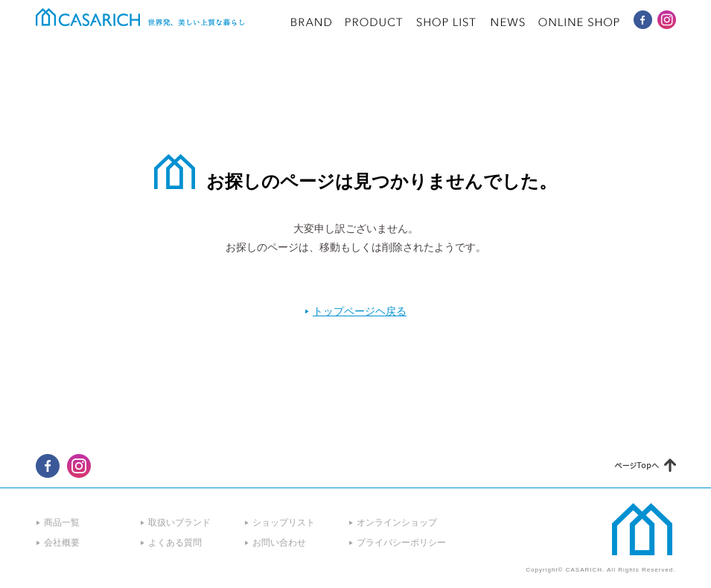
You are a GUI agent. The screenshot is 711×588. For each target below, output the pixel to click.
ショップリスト (284, 523)
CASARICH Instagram (667, 20)
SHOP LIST (447, 22)
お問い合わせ (279, 543)
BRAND (311, 22)
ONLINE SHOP (579, 22)
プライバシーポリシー (401, 543)
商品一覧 (62, 523)
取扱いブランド (179, 523)
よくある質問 (175, 543)
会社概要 (62, 543)
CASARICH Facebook (643, 20)
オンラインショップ (397, 523)
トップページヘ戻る (360, 311)
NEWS (508, 22)
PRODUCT (374, 22)
